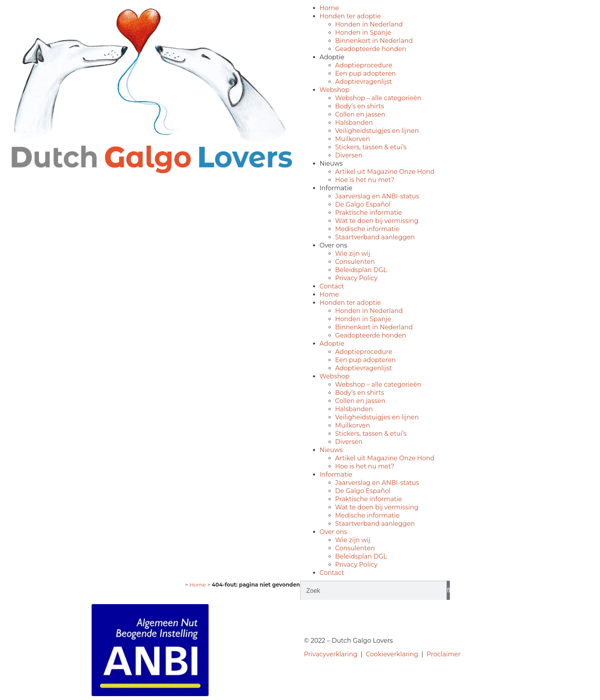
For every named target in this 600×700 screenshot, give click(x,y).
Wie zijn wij (353, 254)
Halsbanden (354, 123)
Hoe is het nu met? (365, 180)
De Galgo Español (363, 204)
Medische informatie (367, 229)
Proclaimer (443, 654)
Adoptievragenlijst (364, 82)
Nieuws (331, 164)
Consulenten (355, 262)
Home (329, 8)
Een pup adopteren (366, 73)
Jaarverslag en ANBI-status (377, 196)
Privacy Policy (357, 278)
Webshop (335, 90)
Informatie (336, 188)
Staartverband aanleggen (375, 237)
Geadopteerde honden (371, 49)
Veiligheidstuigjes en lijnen (377, 131)
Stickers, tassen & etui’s (371, 147)
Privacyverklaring (331, 654)
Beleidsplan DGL (361, 270)
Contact (332, 286)
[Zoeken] (448, 590)
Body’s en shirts (360, 106)
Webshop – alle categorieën (378, 98)
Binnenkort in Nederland (374, 41)
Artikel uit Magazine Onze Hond (385, 172)
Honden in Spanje (363, 33)
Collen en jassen (360, 114)
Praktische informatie (369, 213)
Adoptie (332, 57)
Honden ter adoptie (350, 16)
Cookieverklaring (392, 654)
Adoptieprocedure (364, 65)
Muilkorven (353, 139)
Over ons (334, 245)
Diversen (349, 155)
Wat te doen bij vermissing (377, 221)
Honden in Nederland (369, 24)
